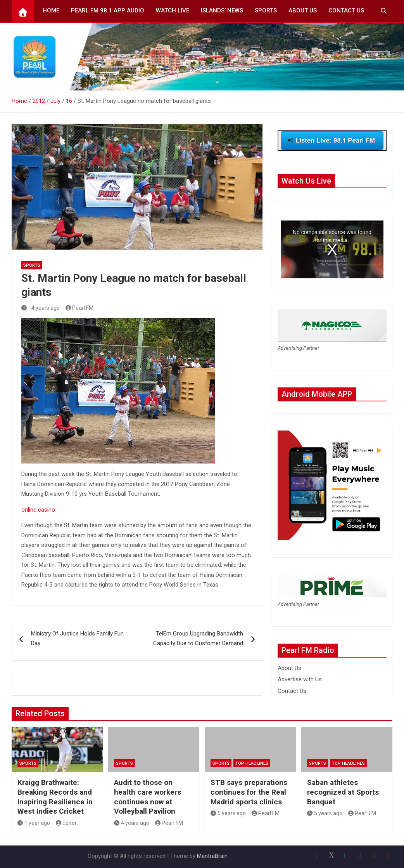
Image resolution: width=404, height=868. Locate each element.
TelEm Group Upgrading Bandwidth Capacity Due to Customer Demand (198, 639)
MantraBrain (212, 856)
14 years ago (41, 308)
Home (51, 10)
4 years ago (132, 823)
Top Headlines (252, 763)
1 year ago (34, 823)
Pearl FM (80, 308)
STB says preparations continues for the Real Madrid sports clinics (249, 792)
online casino (38, 510)
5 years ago (228, 813)
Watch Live (173, 10)
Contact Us (346, 10)
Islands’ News (222, 10)
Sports (266, 10)
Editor (66, 823)
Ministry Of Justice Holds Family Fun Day (77, 639)
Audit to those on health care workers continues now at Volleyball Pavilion (148, 797)
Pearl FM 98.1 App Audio (108, 10)
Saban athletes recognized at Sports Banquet (343, 792)
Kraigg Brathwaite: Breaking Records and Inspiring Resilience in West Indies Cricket (55, 797)
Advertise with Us (300, 679)
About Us (303, 10)
